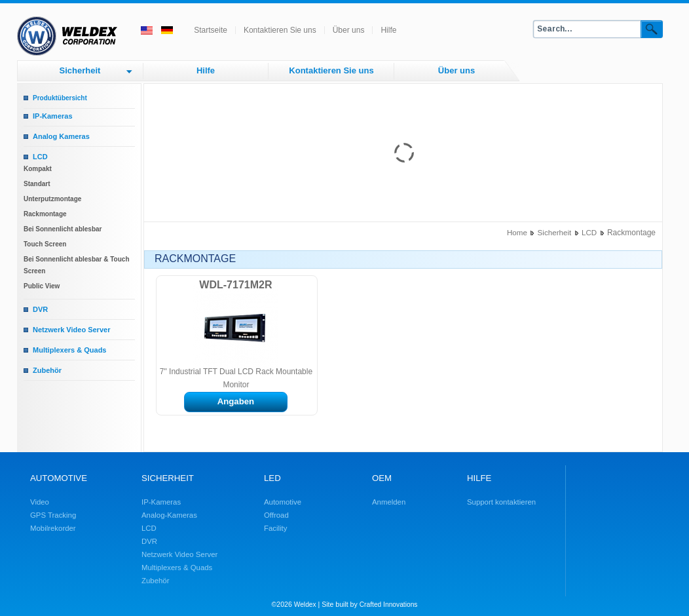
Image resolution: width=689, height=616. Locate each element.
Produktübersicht (60, 98)
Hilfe (388, 30)
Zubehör (47, 370)
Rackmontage (45, 214)
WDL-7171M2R (235, 285)
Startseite (211, 30)
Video (40, 502)
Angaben (236, 401)
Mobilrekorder (53, 528)
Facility (275, 528)
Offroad (276, 515)
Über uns (349, 30)
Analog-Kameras (169, 515)
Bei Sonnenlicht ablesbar (63, 229)
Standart (37, 184)
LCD (40, 157)
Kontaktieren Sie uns (280, 30)
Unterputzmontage (52, 199)
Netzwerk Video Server (71, 330)
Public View (42, 286)
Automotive (283, 502)
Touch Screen (45, 244)
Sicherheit (80, 70)
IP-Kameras (53, 116)
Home (517, 232)
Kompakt (38, 169)
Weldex (305, 605)
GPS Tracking (53, 515)
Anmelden (389, 502)
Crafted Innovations (389, 605)
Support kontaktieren (501, 502)
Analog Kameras (61, 136)
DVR (40, 309)
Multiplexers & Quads (69, 350)
